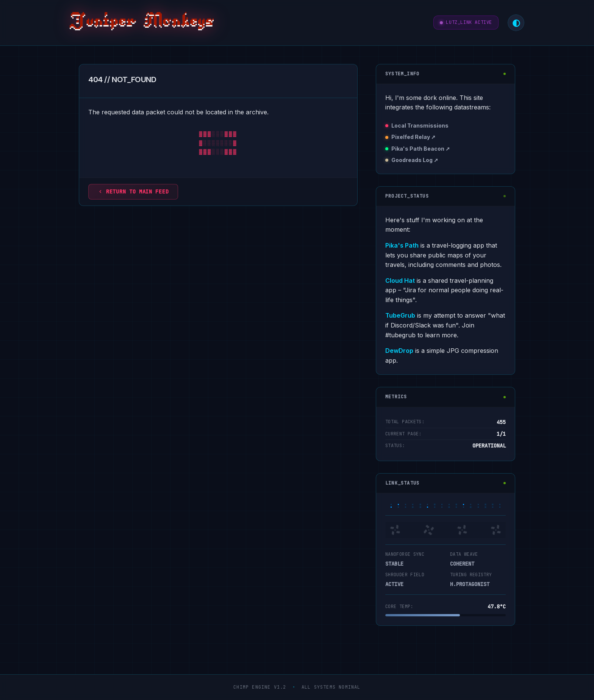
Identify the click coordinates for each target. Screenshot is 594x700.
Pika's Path (402, 245)
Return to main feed (133, 192)
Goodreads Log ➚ (415, 160)
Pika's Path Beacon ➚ (421, 149)
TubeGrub (400, 315)
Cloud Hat (400, 281)
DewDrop (399, 351)
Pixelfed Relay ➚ (413, 137)
